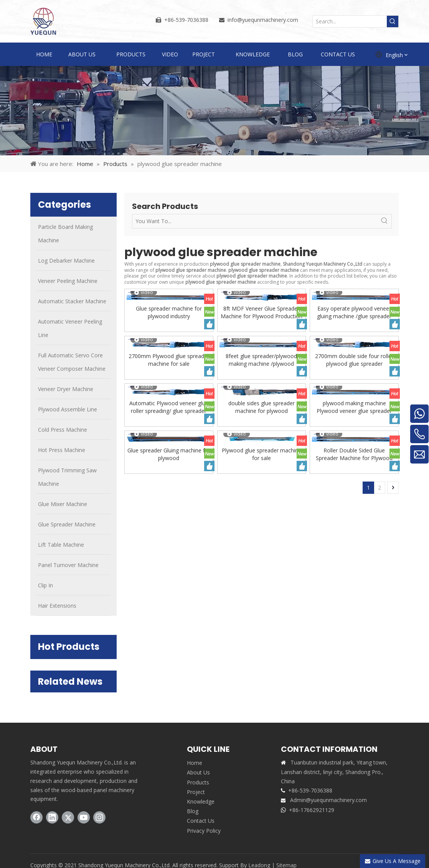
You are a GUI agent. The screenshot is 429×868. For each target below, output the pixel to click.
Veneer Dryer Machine (66, 389)
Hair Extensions (57, 606)
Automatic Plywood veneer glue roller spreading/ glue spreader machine (169, 407)
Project (196, 792)
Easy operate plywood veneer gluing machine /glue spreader (354, 312)
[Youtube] (84, 817)
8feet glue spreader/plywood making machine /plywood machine (261, 360)
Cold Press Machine (63, 430)
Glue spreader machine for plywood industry (169, 312)
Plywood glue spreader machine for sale (262, 454)
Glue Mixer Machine (63, 504)
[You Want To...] (255, 221)
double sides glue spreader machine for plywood (262, 407)
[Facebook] (36, 817)
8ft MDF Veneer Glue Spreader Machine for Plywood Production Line (262, 312)
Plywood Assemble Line (68, 409)
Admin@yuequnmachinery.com (328, 800)
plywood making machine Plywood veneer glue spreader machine (354, 407)
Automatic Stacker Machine (72, 301)
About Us (198, 772)
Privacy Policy (204, 831)
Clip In (45, 585)
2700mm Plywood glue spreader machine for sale (169, 360)
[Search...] (350, 21)
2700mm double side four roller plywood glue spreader (354, 360)
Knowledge (201, 801)
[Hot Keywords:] (393, 21)
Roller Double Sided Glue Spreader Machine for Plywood (354, 454)
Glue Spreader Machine (67, 524)
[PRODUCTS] (214, 111)
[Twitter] (68, 817)
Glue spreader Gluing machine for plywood (169, 454)
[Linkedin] (52, 817)
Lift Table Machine (61, 545)
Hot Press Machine (62, 450)
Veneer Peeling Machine (68, 281)
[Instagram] (99, 817)
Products (198, 782)
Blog (193, 811)
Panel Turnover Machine (68, 565)
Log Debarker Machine (66, 261)
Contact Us (201, 821)
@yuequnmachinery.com (268, 20)
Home (195, 763)
